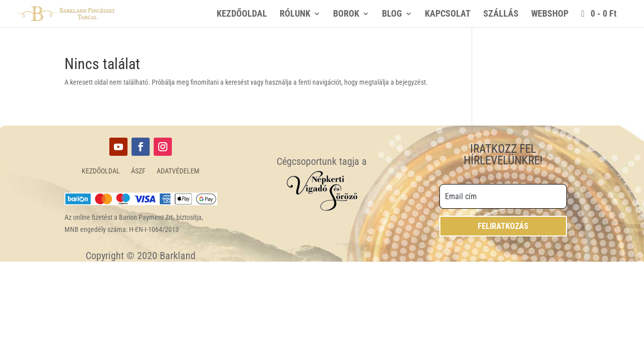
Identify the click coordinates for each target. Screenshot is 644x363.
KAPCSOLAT (448, 14)
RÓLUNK (295, 14)
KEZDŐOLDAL (242, 14)
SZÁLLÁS (501, 14)
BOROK (346, 14)
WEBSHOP (550, 14)
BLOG (392, 14)
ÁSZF (138, 171)
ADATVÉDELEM (178, 171)
